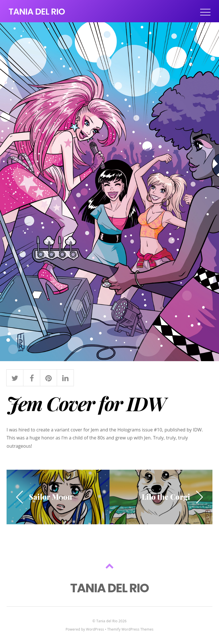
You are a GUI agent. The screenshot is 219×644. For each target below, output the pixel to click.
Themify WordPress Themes (130, 629)
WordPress (95, 629)
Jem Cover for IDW (86, 403)
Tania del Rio (107, 621)
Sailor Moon (50, 497)
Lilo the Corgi (166, 497)
